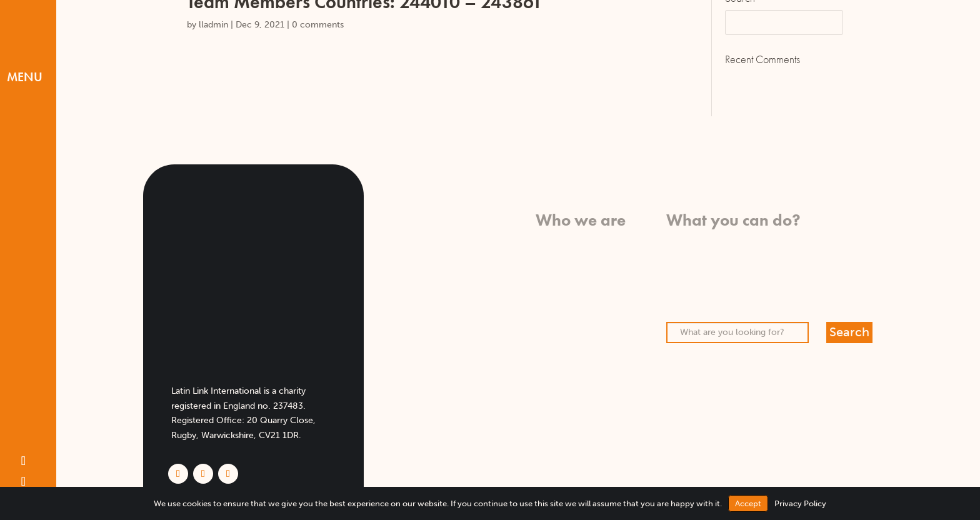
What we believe (592, 242)
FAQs (615, 330)
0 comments (318, 25)
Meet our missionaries (580, 316)
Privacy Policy (800, 503)
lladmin (213, 25)
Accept (748, 503)
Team (615, 301)
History (611, 286)
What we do (601, 256)
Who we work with (586, 271)
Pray (675, 256)
